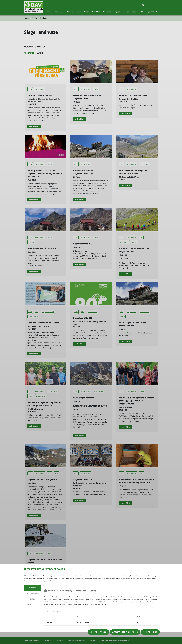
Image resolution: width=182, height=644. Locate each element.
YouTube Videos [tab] (32, 605)
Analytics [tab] (32, 588)
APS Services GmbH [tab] (32, 593)
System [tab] (32, 599)
